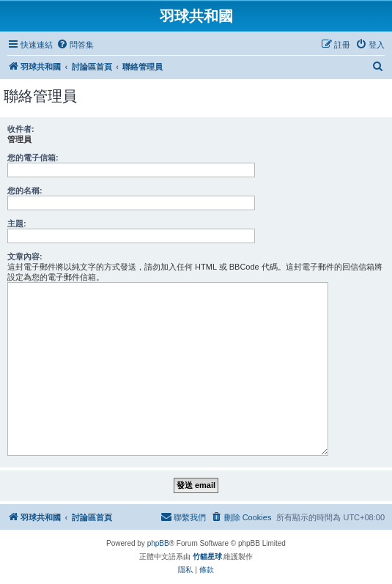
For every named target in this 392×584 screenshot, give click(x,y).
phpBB (158, 543)
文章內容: (25, 256)
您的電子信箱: (33, 158)
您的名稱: (25, 191)
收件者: (21, 129)
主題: (17, 223)
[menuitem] (75, 45)
